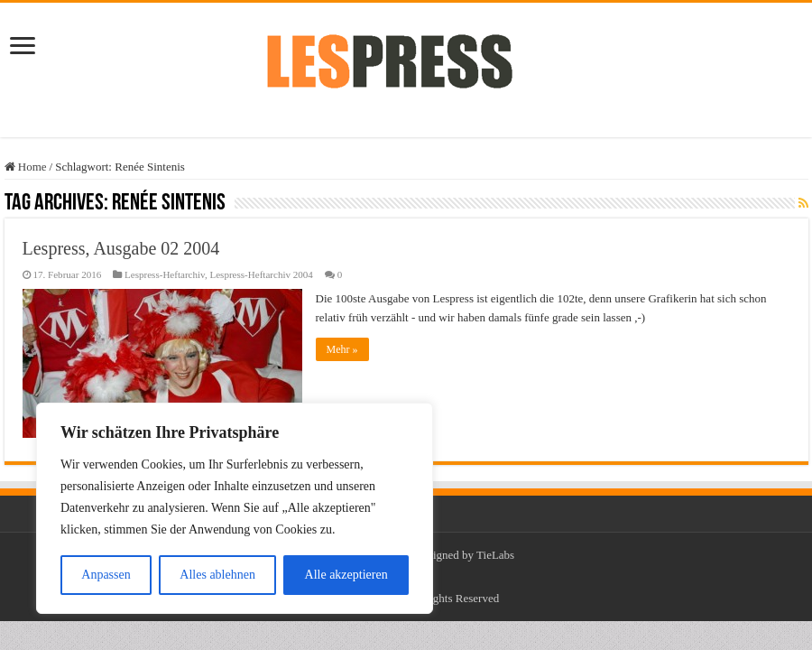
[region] (235, 508)
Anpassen (106, 575)
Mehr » (342, 349)
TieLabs (495, 555)
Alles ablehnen (217, 575)
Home (26, 167)
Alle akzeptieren (346, 575)
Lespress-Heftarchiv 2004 (261, 274)
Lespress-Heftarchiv (165, 274)
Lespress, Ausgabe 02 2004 (121, 248)
